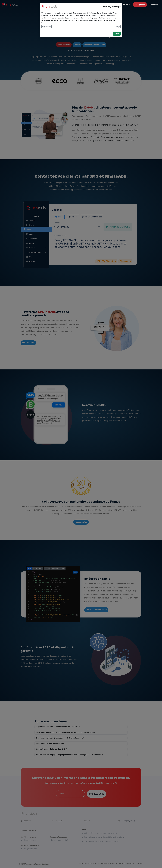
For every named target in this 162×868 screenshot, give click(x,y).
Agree (117, 34)
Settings (117, 27)
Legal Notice (46, 27)
